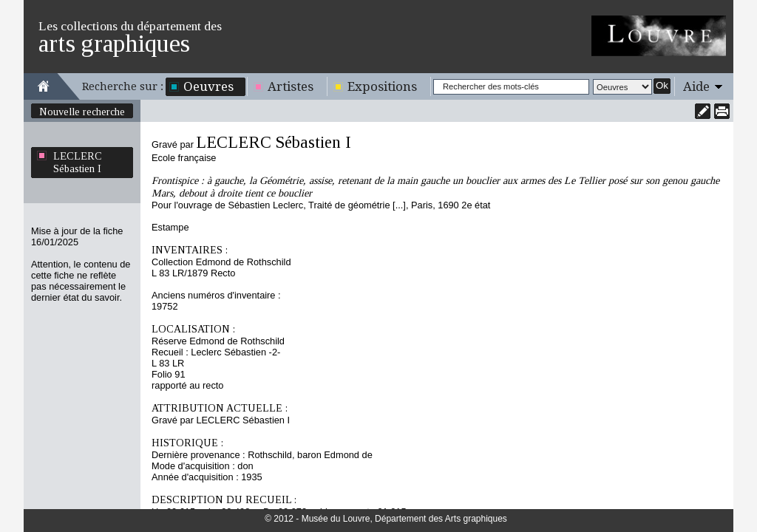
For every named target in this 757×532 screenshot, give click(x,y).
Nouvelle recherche (82, 112)
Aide (696, 86)
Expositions (382, 86)
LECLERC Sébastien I (78, 162)
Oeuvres (208, 86)
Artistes (291, 86)
